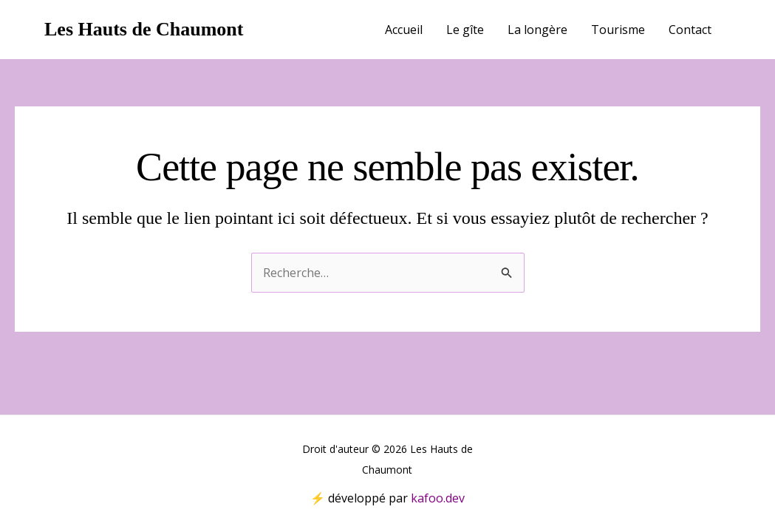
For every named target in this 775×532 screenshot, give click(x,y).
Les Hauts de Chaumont (144, 29)
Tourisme (618, 30)
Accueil (404, 30)
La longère (537, 30)
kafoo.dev (438, 498)
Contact (690, 30)
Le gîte (465, 30)
